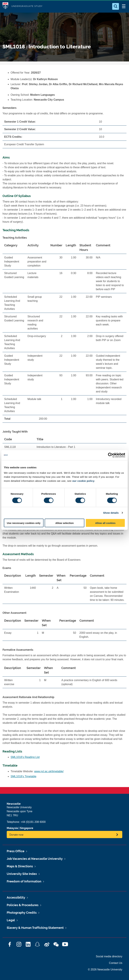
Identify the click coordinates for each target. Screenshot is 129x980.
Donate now (16, 834)
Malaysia (12, 828)
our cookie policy (83, 481)
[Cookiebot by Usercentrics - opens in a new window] (110, 455)
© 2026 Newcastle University (105, 970)
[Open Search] (116, 6)
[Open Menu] (124, 6)
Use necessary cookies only (24, 523)
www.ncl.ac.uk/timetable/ (49, 771)
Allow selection (64, 523)
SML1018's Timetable (23, 776)
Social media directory (109, 956)
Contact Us (116, 963)
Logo (5, 6)
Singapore (27, 828)
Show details (111, 513)
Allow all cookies (105, 523)
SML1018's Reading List (25, 757)
